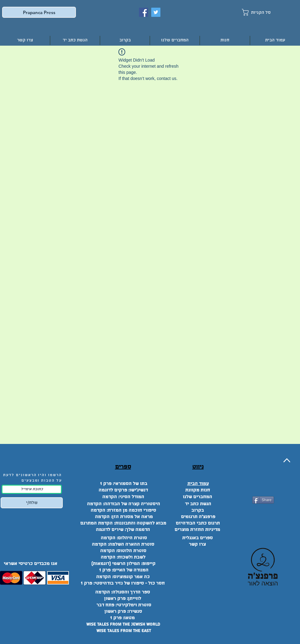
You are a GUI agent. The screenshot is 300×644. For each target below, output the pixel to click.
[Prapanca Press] (39, 12)
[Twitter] (156, 12)
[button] (262, 12)
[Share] (263, 500)
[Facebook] (144, 12)
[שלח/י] (32, 503)
